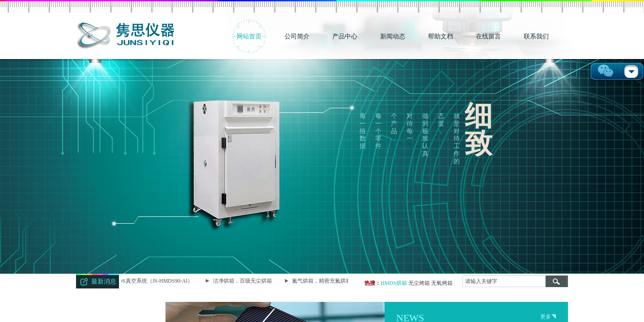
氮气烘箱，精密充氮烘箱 (322, 281)
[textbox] (504, 281)
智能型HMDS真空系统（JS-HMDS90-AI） (144, 281)
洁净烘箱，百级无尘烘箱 (243, 281)
